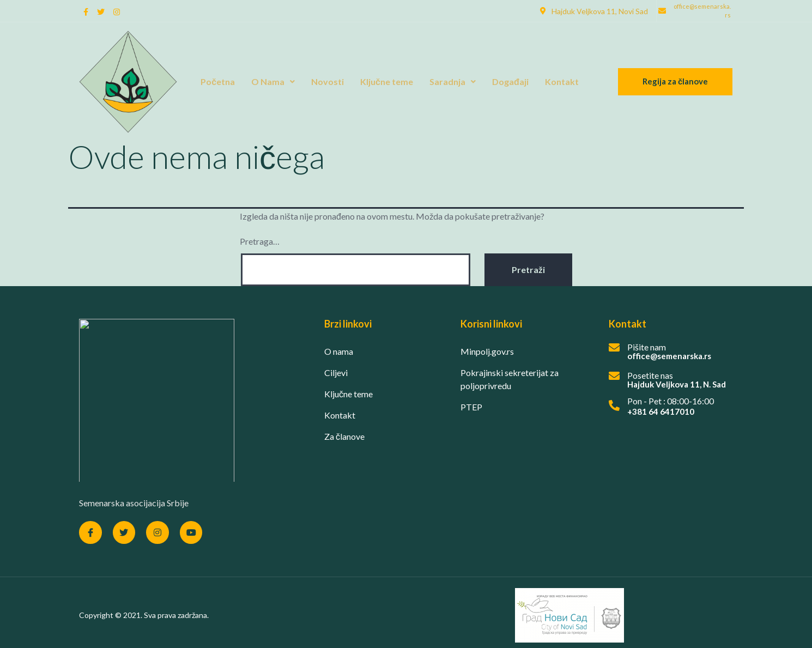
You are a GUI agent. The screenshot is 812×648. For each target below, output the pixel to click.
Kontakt (562, 81)
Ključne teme (387, 81)
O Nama (273, 81)
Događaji (510, 81)
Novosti (328, 81)
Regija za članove (675, 81)
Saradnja (453, 81)
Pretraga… (260, 241)
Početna (218, 81)
